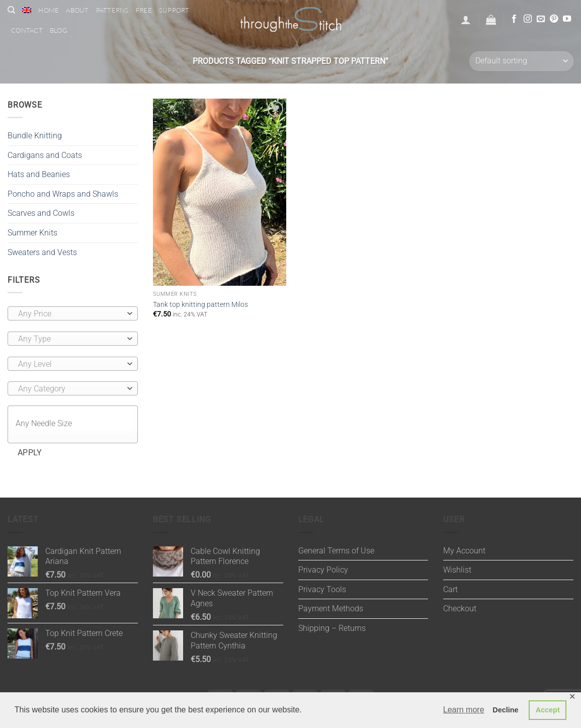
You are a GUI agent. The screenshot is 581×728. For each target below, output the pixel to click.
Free (144, 10)
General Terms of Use (336, 551)
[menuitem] (27, 10)
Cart (450, 589)
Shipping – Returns (332, 628)
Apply (30, 453)
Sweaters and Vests (42, 252)
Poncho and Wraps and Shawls (63, 194)
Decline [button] (505, 710)
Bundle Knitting (35, 136)
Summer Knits (32, 233)
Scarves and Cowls (41, 213)
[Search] (11, 10)
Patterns (112, 10)
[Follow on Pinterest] (554, 19)
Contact (27, 30)
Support (174, 10)
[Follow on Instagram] (528, 19)
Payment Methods (331, 609)
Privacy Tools (322, 589)
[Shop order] (521, 61)
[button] (466, 20)
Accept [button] (548, 710)
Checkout (460, 609)
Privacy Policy (323, 570)
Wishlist (457, 570)
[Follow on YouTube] (567, 19)
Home (49, 10)
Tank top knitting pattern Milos (200, 305)
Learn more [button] (464, 710)
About (77, 10)
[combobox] (73, 313)
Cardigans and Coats (45, 155)
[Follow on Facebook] (514, 19)
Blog (59, 30)
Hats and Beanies (39, 174)
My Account (464, 551)
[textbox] (70, 314)
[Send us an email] (541, 19)
